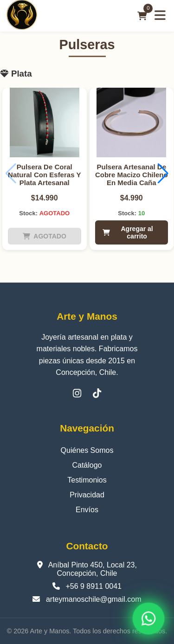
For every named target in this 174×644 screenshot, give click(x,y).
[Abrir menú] (160, 16)
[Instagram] (77, 393)
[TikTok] (97, 393)
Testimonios (87, 480)
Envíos (87, 510)
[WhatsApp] (149, 619)
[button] (163, 174)
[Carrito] (142, 16)
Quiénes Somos (87, 450)
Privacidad (87, 495)
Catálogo (87, 465)
